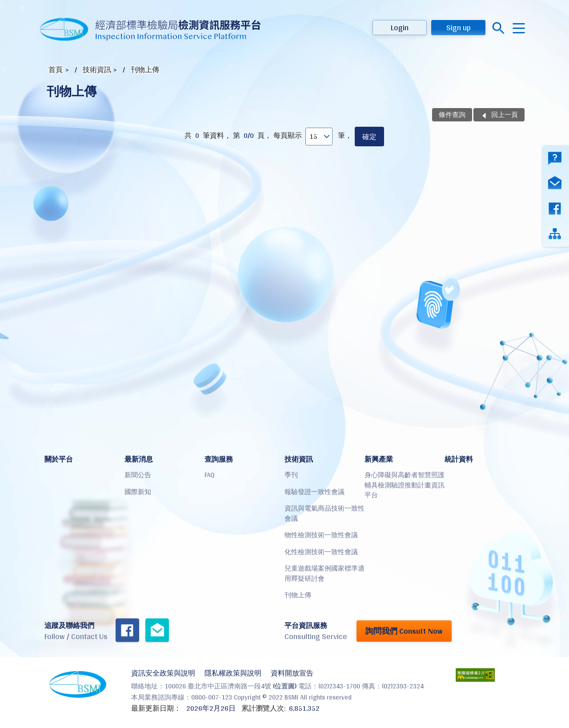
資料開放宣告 (292, 673)
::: (22, 8)
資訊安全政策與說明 (163, 673)
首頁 (56, 70)
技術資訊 (97, 70)
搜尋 (499, 28)
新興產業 (379, 459)
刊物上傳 (145, 70)
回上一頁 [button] (505, 115)
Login (400, 27)
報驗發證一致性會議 (315, 492)
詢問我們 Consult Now (404, 631)
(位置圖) (285, 686)
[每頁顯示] (319, 137)
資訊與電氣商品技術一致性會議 (325, 513)
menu (519, 28)
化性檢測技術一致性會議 (321, 552)
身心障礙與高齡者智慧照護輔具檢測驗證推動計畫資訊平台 (405, 485)
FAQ (209, 475)
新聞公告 (138, 475)
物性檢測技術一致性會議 (321, 535)
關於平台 (59, 459)
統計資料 (459, 459)
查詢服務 (219, 459)
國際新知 (138, 492)
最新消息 (139, 459)
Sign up (459, 27)
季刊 (291, 475)
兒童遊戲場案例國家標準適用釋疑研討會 (325, 573)
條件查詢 (452, 115)
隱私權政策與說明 (233, 673)
